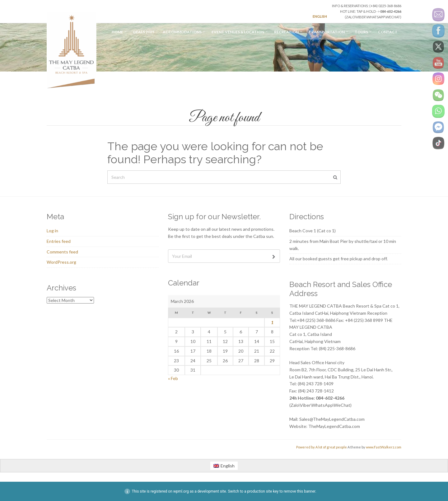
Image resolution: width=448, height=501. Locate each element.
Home (117, 32)
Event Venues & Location (238, 32)
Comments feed (62, 252)
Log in (52, 231)
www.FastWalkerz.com (384, 447)
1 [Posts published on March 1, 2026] (272, 322)
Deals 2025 (144, 32)
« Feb (173, 378)
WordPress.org (61, 262)
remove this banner (300, 491)
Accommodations (182, 32)
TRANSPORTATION (327, 32)
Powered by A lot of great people (322, 447)
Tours (361, 32)
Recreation (286, 32)
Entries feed (59, 241)
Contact (388, 32)
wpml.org (181, 491)
